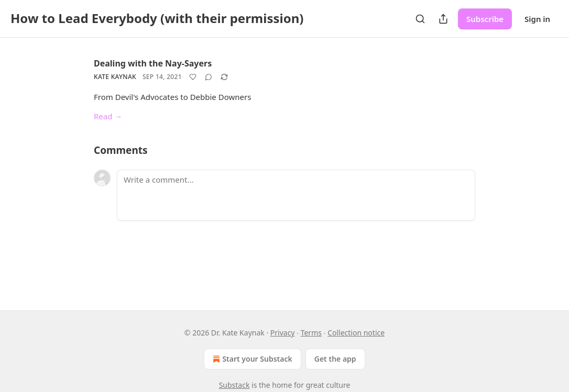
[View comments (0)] (209, 77)
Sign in (537, 19)
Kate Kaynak (115, 77)
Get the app (335, 359)
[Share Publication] (443, 19)
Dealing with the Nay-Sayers (153, 63)
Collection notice (356, 333)
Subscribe (485, 19)
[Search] (420, 19)
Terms (311, 333)
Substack (234, 385)
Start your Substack (251, 359)
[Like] (193, 77)
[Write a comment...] (296, 195)
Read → (108, 116)
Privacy (283, 333)
